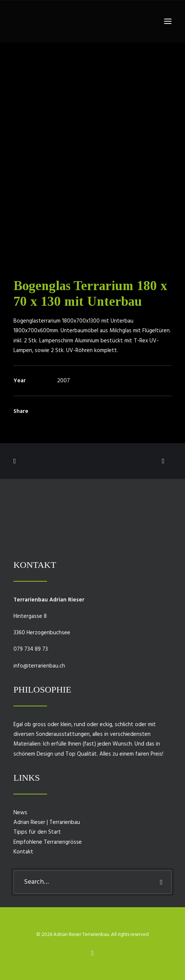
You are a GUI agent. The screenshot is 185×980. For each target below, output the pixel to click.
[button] (168, 21)
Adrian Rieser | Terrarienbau (47, 822)
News (20, 813)
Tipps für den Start (37, 832)
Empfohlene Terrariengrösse (48, 842)
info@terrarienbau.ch (39, 666)
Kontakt (23, 852)
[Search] (92, 882)
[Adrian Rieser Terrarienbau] (25, 21)
